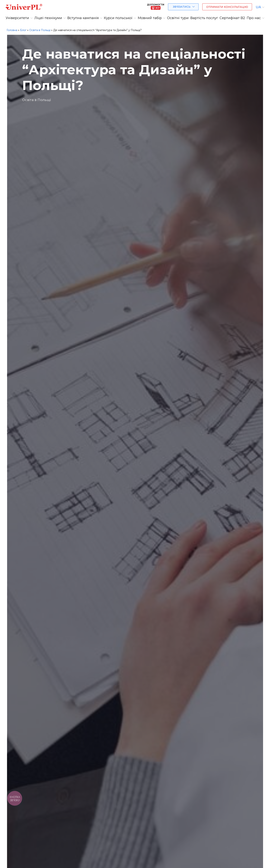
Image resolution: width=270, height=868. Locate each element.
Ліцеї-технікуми (48, 18)
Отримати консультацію (227, 7)
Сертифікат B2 (232, 18)
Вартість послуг (204, 18)
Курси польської (118, 18)
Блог (23, 30)
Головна (12, 30)
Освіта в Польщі (40, 30)
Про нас (254, 18)
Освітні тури (178, 18)
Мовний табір (150, 18)
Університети (17, 18)
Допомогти (156, 6)
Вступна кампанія (83, 18)
